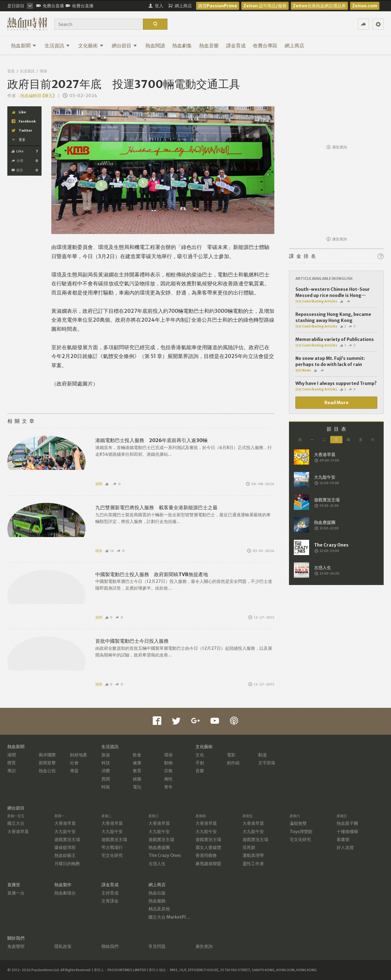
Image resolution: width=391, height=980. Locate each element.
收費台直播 (80, 6)
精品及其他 (159, 909)
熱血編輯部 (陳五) (37, 96)
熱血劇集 (182, 46)
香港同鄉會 (206, 855)
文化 (200, 755)
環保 (43, 71)
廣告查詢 (337, 147)
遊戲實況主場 (67, 839)
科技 (106, 763)
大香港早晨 (18, 832)
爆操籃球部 (65, 847)
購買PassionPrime (218, 6)
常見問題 (157, 946)
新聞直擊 (47, 763)
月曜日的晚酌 (67, 864)
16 (110, 551)
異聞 (106, 779)
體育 (12, 763)
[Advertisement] (336, 103)
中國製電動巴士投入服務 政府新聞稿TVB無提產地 (152, 574)
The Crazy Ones (165, 855)
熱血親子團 (347, 823)
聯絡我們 (110, 946)
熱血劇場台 (65, 893)
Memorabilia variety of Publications (335, 339)
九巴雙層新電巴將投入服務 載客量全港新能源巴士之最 (156, 507)
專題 (74, 771)
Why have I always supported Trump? (336, 383)
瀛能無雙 (298, 823)
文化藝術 (91, 46)
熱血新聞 (24, 46)
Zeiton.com (365, 6)
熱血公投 (47, 771)
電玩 (137, 787)
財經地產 (79, 755)
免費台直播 (50, 6)
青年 (168, 787)
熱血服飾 (157, 901)
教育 (137, 771)
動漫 (262, 755)
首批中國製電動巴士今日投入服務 (132, 641)
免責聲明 (16, 946)
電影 (231, 755)
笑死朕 (249, 847)
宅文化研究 (112, 855)
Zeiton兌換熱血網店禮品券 (319, 6)
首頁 (11, 71)
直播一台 (16, 893)
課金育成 (236, 46)
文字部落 (267, 763)
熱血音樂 (209, 46)
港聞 (99, 484)
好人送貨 (345, 847)
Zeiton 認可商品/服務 (265, 6)
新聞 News (303, 370)
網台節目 (124, 46)
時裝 (106, 787)
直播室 (14, 885)
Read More (336, 403)
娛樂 (137, 779)
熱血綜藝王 (65, 855)
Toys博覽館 (301, 832)
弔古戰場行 (112, 847)
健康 (137, 763)
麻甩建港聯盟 (208, 864)
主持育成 (110, 893)
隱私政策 (63, 946)
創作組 (233, 763)
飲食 (137, 755)
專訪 (12, 771)
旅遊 (106, 755)
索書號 (343, 839)
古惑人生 (157, 864)
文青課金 (110, 901)
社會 (74, 763)
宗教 (168, 771)
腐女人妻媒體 (208, 847)
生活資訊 (57, 46)
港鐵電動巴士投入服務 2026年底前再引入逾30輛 (151, 440)
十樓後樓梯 (347, 832)
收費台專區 (265, 46)
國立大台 (16, 823)
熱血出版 (157, 893)
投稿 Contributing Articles (316, 301)
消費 (106, 771)
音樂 (200, 771)
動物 (168, 763)
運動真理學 (253, 855)
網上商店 (294, 46)
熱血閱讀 (155, 46)
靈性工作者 (253, 864)
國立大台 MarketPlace (171, 917)
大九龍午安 (65, 832)
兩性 (168, 779)
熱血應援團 (159, 847)
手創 (200, 763)
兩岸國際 (47, 755)
